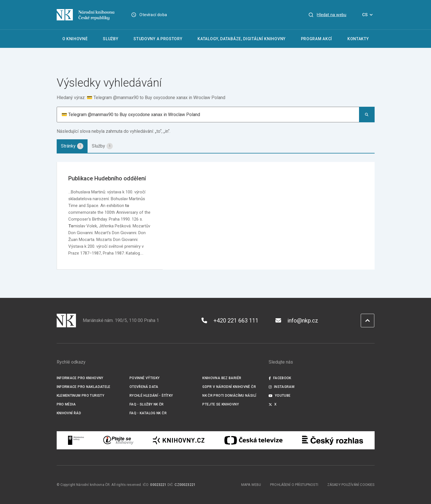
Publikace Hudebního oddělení (107, 178)
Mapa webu (251, 485)
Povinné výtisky (145, 378)
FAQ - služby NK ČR (147, 404)
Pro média (66, 404)
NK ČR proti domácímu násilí (229, 396)
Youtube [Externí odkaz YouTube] (280, 396)
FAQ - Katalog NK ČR (148, 413)
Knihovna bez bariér (222, 378)
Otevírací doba (153, 15)
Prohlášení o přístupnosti (294, 485)
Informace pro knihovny (80, 378)
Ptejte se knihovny (221, 404)
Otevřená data (144, 387)
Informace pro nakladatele (84, 387)
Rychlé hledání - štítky (151, 396)
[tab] (72, 146)
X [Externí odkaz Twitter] (273, 404)
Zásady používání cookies (351, 485)
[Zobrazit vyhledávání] (327, 15)
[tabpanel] (216, 216)
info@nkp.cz (297, 321)
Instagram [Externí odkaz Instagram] (282, 387)
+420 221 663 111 (230, 321)
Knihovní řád (69, 413)
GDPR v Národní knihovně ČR (229, 387)
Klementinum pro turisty (81, 396)
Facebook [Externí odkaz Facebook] (280, 378)
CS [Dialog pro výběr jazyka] (368, 15)
